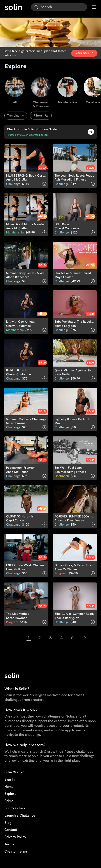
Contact (11, 830)
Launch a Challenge (20, 816)
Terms (9, 844)
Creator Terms (16, 852)
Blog (8, 823)
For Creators (15, 808)
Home (9, 787)
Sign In (10, 779)
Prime (9, 801)
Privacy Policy (15, 837)
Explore (10, 794)
